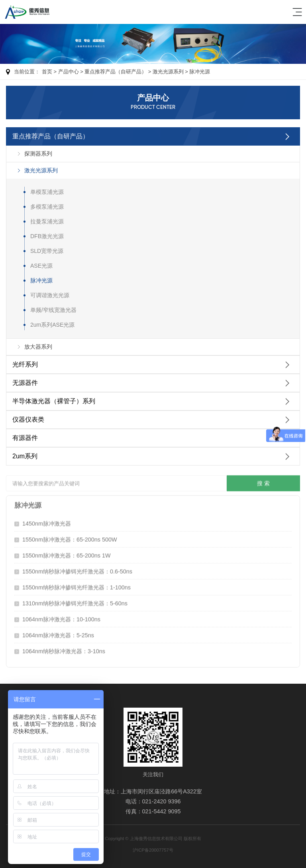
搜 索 (263, 481)
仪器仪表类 (28, 419)
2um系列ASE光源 (52, 325)
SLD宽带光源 (47, 251)
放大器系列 (38, 347)
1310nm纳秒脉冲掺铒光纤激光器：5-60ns (75, 602)
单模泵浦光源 (47, 192)
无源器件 (25, 383)
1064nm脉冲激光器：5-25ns (58, 633)
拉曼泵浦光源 (47, 221)
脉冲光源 (200, 72)
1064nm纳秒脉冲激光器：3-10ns (64, 649)
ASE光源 (41, 266)
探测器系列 (38, 154)
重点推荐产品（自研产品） (116, 72)
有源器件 (25, 438)
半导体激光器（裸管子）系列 (54, 401)
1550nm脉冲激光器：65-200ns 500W (70, 538)
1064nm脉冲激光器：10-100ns (61, 617)
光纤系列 (25, 364)
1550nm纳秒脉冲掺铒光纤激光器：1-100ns (76, 586)
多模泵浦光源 (47, 207)
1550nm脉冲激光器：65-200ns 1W (67, 554)
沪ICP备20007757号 (153, 850)
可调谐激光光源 (50, 295)
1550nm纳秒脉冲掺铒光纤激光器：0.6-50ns (77, 570)
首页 (47, 72)
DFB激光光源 (47, 236)
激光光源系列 (168, 72)
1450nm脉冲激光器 (47, 522)
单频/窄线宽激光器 (53, 310)
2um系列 (25, 456)
